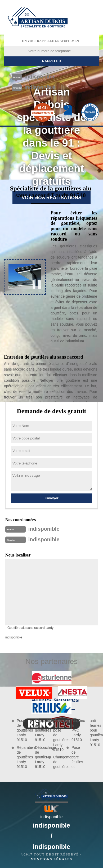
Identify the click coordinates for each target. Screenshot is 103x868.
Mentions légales (51, 859)
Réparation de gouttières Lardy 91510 (21, 757)
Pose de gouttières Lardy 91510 (21, 730)
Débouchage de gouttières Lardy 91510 (40, 757)
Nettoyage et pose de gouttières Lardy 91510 (58, 735)
